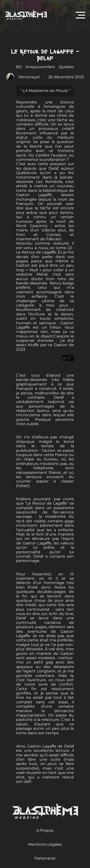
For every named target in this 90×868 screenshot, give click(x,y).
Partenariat (45, 858)
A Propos (45, 830)
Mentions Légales (45, 844)
